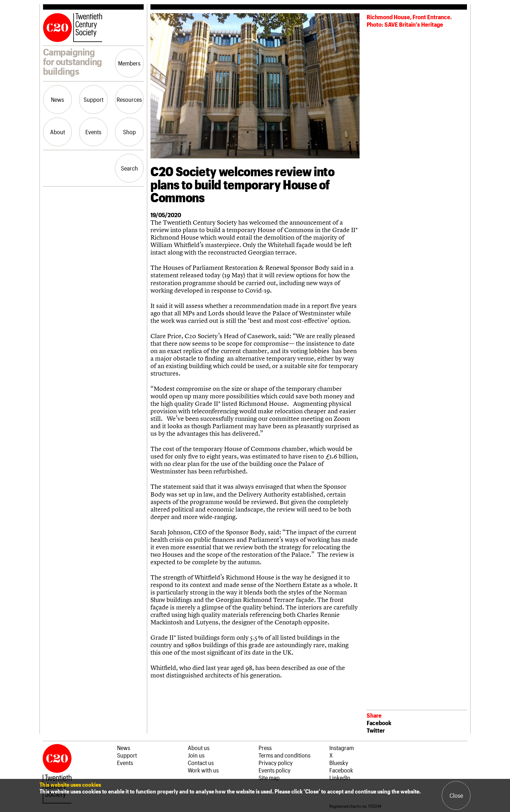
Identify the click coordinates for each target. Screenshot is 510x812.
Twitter (376, 730)
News (57, 99)
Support (94, 99)
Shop (129, 132)
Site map (269, 777)
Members (129, 63)
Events (93, 132)
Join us (196, 755)
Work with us (203, 770)
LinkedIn (340, 777)
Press (265, 748)
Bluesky (339, 763)
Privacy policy (276, 763)
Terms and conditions (285, 755)
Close (456, 795)
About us (199, 748)
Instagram (342, 748)
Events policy (275, 770)
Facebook (379, 723)
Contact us (201, 763)
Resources (129, 99)
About (58, 132)
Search (129, 168)
